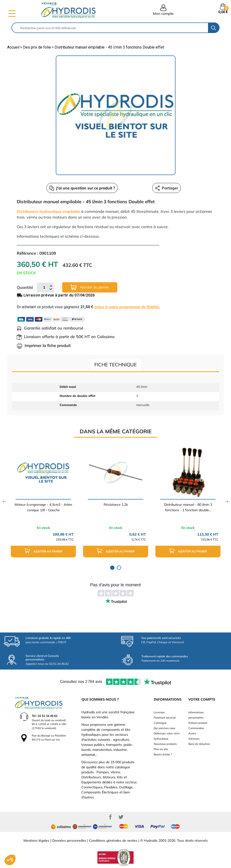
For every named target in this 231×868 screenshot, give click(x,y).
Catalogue (160, 723)
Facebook (110, 817)
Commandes (196, 728)
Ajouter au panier (90, 287)
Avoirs (192, 733)
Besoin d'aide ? (163, 754)
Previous (4, 502)
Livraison (159, 712)
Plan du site (161, 749)
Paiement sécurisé (165, 718)
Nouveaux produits (165, 744)
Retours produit (198, 723)
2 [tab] (119, 568)
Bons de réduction (199, 744)
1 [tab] (112, 568)
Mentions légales (36, 841)
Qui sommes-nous (164, 728)
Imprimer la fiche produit (44, 345)
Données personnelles (69, 841)
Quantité (25, 287)
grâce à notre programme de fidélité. (127, 307)
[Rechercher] (110, 28)
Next (227, 502)
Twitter (121, 817)
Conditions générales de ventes (113, 841)
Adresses (194, 739)
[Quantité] (44, 287)
